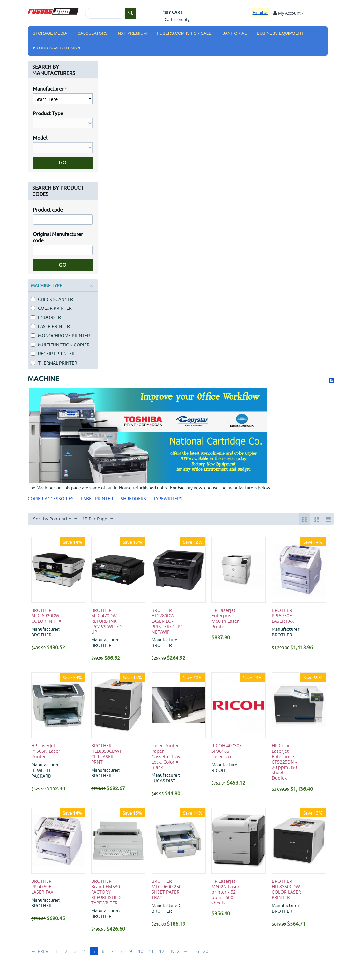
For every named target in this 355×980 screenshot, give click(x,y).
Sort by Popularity (55, 519)
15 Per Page (98, 519)
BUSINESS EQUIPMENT (280, 33)
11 (151, 951)
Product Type (48, 113)
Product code (48, 209)
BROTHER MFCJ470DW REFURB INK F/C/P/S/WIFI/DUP (106, 621)
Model (40, 137)
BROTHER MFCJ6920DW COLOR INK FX (46, 616)
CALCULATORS (93, 33)
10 (141, 951)
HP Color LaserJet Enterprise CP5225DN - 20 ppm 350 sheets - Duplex (284, 762)
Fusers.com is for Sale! (185, 33)
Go (63, 163)
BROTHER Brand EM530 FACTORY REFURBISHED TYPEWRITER (106, 892)
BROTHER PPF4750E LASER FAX (42, 887)
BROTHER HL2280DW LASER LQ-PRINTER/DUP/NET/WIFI (167, 621)
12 (162, 951)
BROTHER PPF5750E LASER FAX (283, 616)
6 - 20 (202, 951)
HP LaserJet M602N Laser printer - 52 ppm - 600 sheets (226, 892)
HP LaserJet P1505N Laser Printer (46, 751)
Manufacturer (48, 88)
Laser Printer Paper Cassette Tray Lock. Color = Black (166, 757)
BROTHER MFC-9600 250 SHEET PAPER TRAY (166, 889)
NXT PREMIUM (133, 33)
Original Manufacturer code (58, 237)
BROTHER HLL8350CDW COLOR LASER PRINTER (286, 889)
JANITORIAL (235, 33)
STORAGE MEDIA (50, 33)
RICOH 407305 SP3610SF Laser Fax (227, 751)
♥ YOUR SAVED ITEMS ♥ (57, 48)
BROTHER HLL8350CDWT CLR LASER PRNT (107, 754)
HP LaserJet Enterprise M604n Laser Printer (225, 618)
